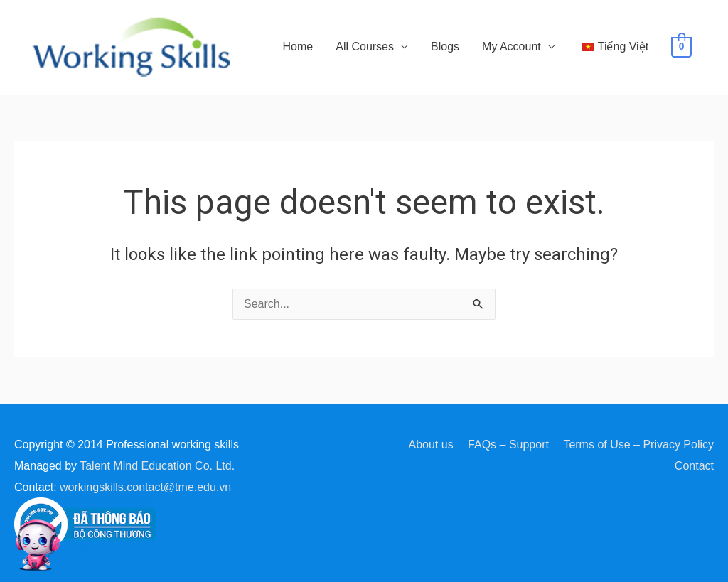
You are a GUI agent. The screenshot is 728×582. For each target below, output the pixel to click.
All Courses (365, 47)
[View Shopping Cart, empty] (681, 47)
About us (430, 444)
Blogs (445, 47)
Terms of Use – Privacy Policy (638, 444)
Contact (694, 466)
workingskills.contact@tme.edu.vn (145, 487)
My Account (512, 47)
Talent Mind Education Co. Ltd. (157, 466)
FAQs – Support (508, 444)
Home (298, 47)
